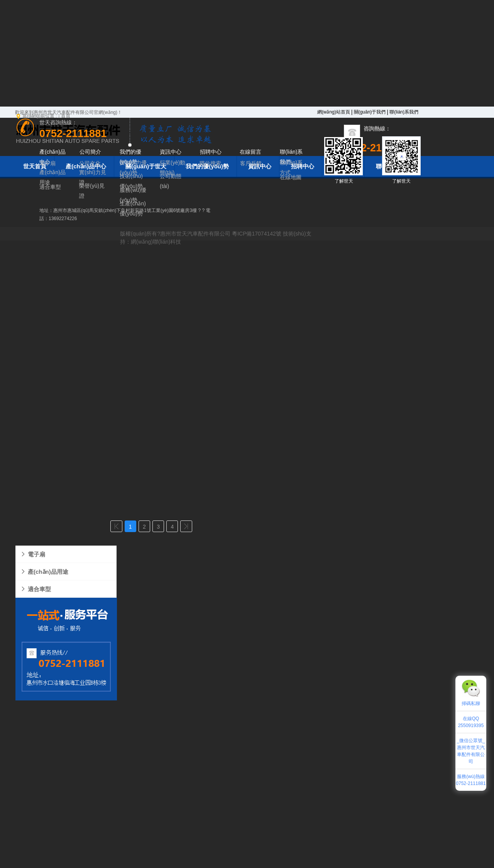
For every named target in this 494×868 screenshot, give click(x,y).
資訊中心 (171, 152)
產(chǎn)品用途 (44, 572)
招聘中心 (211, 152)
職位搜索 (210, 163)
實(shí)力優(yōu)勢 (133, 167)
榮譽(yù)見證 (92, 191)
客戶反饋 (251, 163)
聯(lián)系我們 (404, 112)
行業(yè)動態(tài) (173, 167)
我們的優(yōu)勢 (130, 157)
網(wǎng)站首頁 (334, 112)
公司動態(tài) (171, 181)
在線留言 (250, 152)
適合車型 (36, 589)
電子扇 (33, 554)
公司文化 (90, 163)
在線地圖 (291, 177)
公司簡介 (90, 152)
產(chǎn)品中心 (52, 157)
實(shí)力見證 (93, 177)
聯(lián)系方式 (291, 167)
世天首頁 (35, 166)
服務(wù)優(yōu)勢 (133, 195)
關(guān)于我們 (370, 112)
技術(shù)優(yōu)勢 (131, 181)
